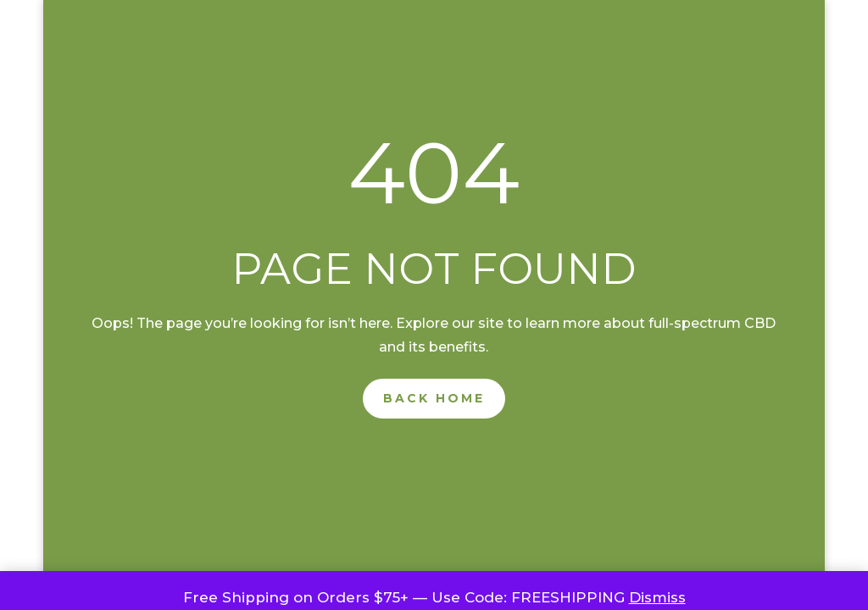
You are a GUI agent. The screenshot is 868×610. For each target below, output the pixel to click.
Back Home (434, 398)
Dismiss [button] (657, 597)
